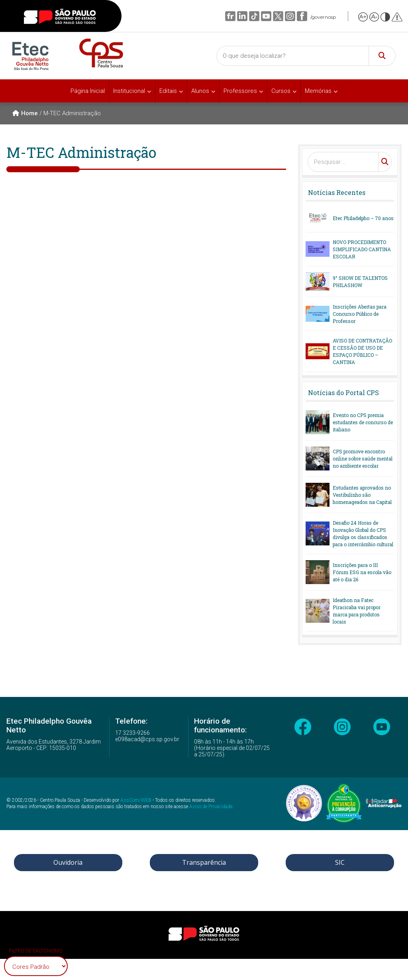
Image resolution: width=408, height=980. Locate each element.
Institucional (129, 91)
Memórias (318, 91)
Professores (240, 91)
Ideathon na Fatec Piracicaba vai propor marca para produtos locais (357, 611)
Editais (168, 91)
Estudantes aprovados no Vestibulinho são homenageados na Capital (362, 495)
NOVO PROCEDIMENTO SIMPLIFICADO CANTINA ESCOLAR (362, 249)
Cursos (281, 91)
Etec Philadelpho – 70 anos (363, 218)
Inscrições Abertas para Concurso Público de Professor (360, 314)
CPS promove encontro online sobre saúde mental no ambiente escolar (363, 459)
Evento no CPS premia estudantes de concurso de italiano (363, 422)
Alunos (200, 91)
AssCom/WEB (136, 800)
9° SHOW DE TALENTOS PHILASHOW (360, 281)
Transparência (204, 862)
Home (25, 113)
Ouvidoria (68, 862)
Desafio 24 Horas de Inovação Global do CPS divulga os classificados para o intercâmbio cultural (363, 533)
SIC (340, 862)
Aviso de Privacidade (211, 807)
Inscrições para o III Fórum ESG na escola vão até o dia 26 (362, 572)
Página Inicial (88, 91)
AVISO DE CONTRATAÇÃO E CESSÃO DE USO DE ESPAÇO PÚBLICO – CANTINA (362, 351)
